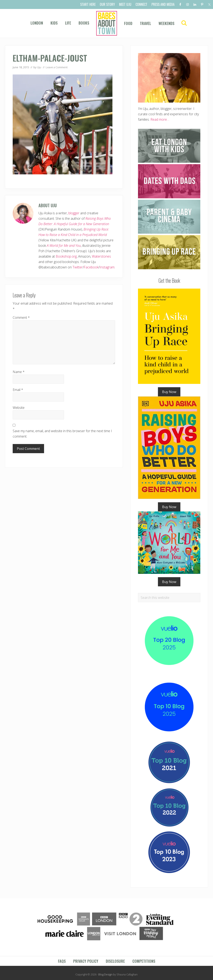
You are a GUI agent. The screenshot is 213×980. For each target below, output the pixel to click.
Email (18, 390)
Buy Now (169, 392)
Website (19, 408)
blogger (74, 213)
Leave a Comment (57, 67)
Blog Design (105, 974)
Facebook (91, 267)
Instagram (107, 267)
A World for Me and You (64, 246)
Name (19, 372)
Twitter (78, 267)
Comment (21, 318)
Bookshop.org (66, 256)
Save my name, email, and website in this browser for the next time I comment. (62, 434)
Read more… (160, 119)
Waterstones (101, 256)
